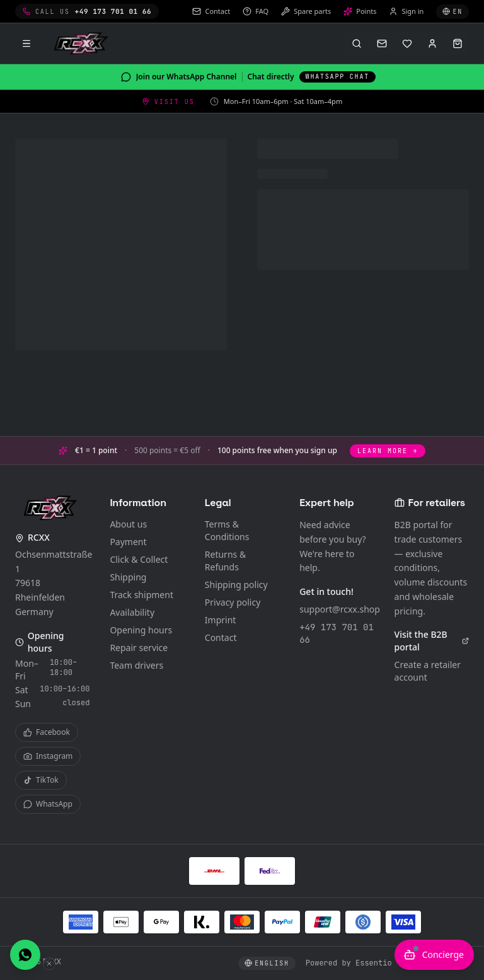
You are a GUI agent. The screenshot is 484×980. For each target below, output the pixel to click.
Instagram (48, 756)
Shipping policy (236, 585)
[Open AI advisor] (434, 955)
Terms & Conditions (227, 530)
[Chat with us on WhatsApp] (25, 955)
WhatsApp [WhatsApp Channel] (48, 804)
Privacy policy (233, 602)
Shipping (128, 577)
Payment (128, 542)
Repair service (139, 648)
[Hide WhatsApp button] (49, 964)
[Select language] (452, 12)
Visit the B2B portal (432, 641)
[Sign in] (432, 43)
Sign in (406, 11)
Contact (221, 637)
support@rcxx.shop (337, 609)
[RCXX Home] (83, 43)
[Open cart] (458, 43)
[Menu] (26, 43)
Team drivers (136, 665)
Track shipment (141, 595)
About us (128, 524)
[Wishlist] (407, 43)
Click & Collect (139, 559)
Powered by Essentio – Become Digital (387, 963)
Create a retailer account (428, 671)
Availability (132, 612)
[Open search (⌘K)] (357, 43)
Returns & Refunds (225, 561)
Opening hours (141, 630)
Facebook (47, 732)
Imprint (221, 620)
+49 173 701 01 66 (337, 633)
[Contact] (382, 43)
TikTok (41, 780)
